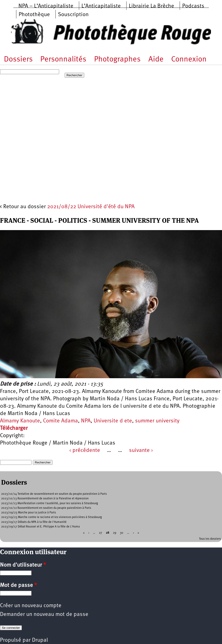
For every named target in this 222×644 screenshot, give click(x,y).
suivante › (141, 451)
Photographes (117, 60)
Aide (156, 60)
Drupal (40, 640)
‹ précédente (85, 451)
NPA (86, 421)
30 (122, 533)
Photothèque (34, 15)
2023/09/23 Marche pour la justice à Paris (29, 513)
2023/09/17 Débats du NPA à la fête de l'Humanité (34, 522)
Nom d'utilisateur (23, 565)
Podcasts (193, 6)
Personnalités (63, 60)
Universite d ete (113, 421)
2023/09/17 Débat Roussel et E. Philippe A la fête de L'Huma (40, 527)
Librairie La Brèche (151, 6)
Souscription (73, 15)
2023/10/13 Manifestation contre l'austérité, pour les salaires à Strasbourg (50, 503)
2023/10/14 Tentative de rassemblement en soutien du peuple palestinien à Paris (54, 494)
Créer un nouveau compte (31, 606)
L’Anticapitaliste (101, 6)
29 (115, 533)
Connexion (189, 60)
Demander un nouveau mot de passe (44, 615)
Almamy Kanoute (20, 421)
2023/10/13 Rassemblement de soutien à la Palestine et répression (45, 499)
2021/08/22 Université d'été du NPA (91, 207)
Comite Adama (61, 421)
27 (101, 533)
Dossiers (18, 60)
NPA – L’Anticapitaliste (46, 6)
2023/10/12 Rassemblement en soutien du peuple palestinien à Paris (46, 508)
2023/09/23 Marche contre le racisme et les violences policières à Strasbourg (52, 517)
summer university (157, 421)
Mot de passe (18, 585)
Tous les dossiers (210, 539)
